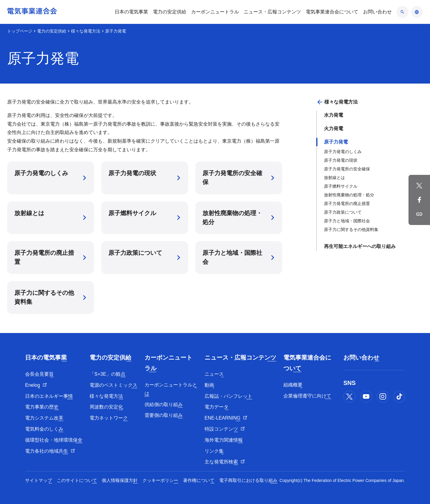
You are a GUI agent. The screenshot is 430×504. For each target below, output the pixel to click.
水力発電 (334, 115)
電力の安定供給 (52, 31)
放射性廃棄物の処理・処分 (349, 195)
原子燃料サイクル (341, 186)
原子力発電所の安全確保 (347, 169)
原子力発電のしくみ (343, 152)
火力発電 (334, 128)
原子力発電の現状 (341, 160)
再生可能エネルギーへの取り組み (360, 246)
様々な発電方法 (86, 31)
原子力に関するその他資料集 (351, 229)
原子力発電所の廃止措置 (347, 204)
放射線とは (334, 178)
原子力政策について (343, 212)
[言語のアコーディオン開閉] (417, 12)
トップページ (20, 31)
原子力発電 (336, 142)
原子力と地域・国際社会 (347, 221)
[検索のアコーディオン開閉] (403, 12)
